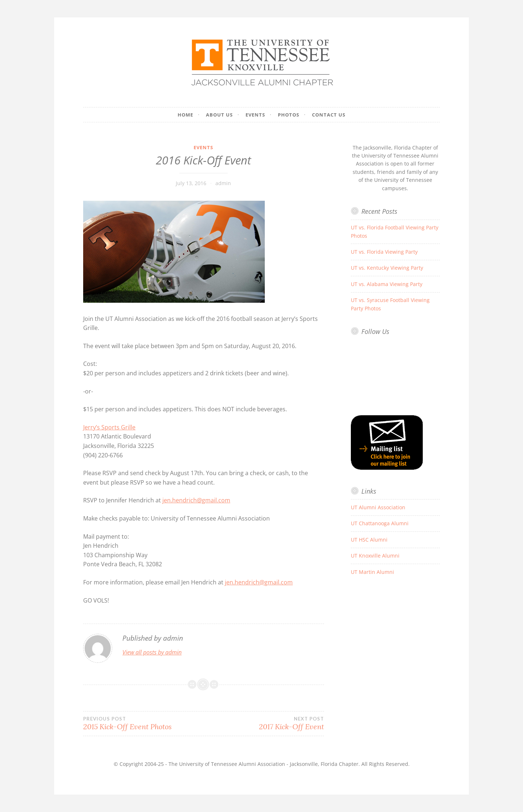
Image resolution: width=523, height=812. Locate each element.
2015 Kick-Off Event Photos (143, 723)
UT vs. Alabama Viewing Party (387, 284)
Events (255, 115)
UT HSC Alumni (369, 540)
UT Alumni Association (378, 507)
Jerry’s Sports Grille (109, 427)
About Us (219, 115)
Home (185, 115)
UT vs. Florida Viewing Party (384, 252)
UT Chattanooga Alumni (380, 523)
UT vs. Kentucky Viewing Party (387, 268)
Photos (289, 115)
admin (223, 183)
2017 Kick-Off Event (263, 723)
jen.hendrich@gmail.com (196, 500)
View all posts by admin (152, 652)
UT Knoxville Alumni (375, 556)
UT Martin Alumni (372, 572)
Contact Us (329, 115)
